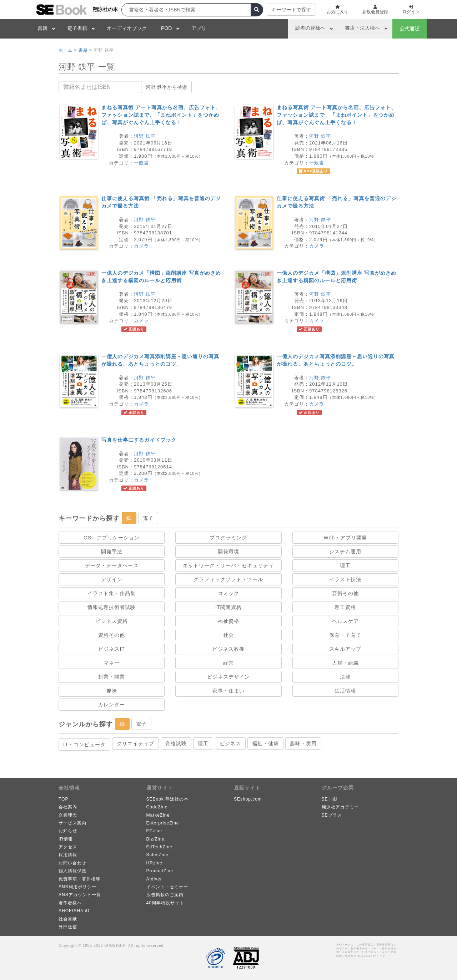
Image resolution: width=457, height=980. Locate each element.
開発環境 (228, 552)
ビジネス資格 (112, 621)
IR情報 (66, 839)
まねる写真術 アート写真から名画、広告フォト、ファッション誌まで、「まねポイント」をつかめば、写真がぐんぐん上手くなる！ (161, 115)
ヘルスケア (345, 621)
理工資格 (345, 607)
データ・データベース (112, 565)
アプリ (199, 28)
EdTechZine (159, 847)
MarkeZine (158, 815)
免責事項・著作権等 (79, 879)
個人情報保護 (72, 871)
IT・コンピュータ (84, 745)
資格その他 (112, 635)
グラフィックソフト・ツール (228, 579)
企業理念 (68, 815)
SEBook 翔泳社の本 (168, 799)
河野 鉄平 (145, 136)
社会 (228, 635)
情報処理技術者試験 (112, 607)
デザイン (112, 579)
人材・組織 (345, 663)
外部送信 (68, 927)
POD (166, 28)
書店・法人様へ (362, 28)
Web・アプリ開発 (346, 538)
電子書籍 (77, 28)
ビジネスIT (111, 649)
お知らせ (68, 831)
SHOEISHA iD (74, 911)
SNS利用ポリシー (77, 887)
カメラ (141, 246)
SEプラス (332, 815)
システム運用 (345, 552)
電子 (148, 518)
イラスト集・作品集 (112, 593)
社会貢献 (68, 919)
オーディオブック (127, 28)
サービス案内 (72, 823)
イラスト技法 (345, 579)
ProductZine (160, 871)
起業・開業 (112, 677)
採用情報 (68, 855)
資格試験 (176, 743)
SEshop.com (248, 799)
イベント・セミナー (167, 887)
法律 (345, 677)
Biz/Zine (155, 839)
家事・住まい (228, 691)
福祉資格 (228, 621)
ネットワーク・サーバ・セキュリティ (228, 565)
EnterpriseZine (163, 823)
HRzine (154, 863)
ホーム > (68, 50)
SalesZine (157, 855)
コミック (228, 593)
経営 (228, 663)
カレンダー (112, 705)
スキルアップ (345, 649)
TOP (63, 799)
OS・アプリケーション (112, 538)
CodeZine (157, 807)
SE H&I (330, 799)
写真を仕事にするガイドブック (139, 440)
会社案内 (68, 807)
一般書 (141, 163)
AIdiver (154, 879)
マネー (112, 663)
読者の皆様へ (310, 28)
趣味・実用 (303, 743)
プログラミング (228, 538)
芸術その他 (345, 593)
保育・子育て (345, 635)
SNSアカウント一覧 (80, 895)
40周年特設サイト (165, 903)
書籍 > (85, 50)
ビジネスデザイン (228, 677)
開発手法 (112, 552)
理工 (345, 565)
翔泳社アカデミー (340, 807)
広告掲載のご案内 (165, 895)
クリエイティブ (135, 743)
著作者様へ (70, 903)
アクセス (68, 847)
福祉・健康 (265, 743)
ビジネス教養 (228, 649)
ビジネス (230, 743)
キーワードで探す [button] (291, 10)
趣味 (112, 691)
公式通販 (410, 29)
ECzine (154, 831)
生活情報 (345, 691)
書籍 (42, 28)
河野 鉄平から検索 (166, 87)
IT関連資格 (228, 607)
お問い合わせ (72, 863)
